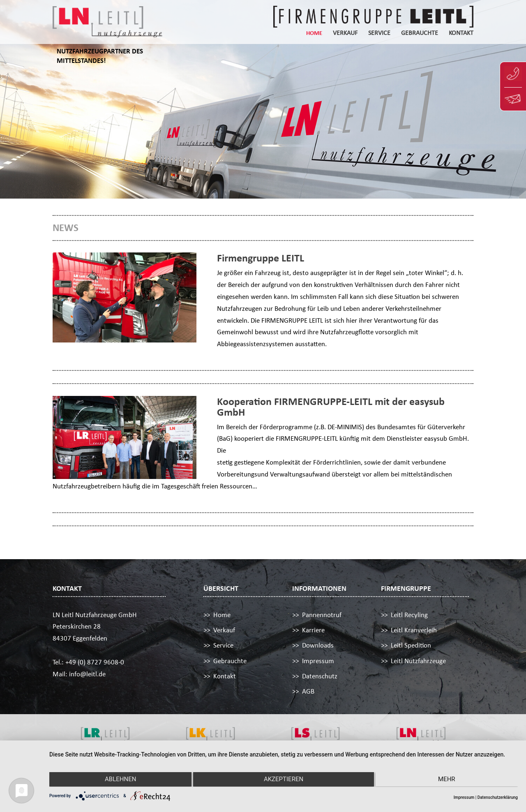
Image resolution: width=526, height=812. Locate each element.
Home (314, 33)
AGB (308, 691)
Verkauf (345, 33)
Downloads (318, 645)
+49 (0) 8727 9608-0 (95, 662)
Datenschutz (320, 676)
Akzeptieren (284, 780)
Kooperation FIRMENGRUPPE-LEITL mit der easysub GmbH (331, 407)
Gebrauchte (420, 33)
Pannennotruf (322, 615)
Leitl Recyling (409, 615)
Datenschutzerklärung (498, 797)
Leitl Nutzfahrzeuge (418, 661)
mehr (448, 780)
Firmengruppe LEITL (261, 258)
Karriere (313, 630)
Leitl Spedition (411, 645)
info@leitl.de (87, 674)
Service (379, 33)
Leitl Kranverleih (414, 630)
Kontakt (461, 33)
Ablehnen (119, 780)
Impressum (318, 661)
